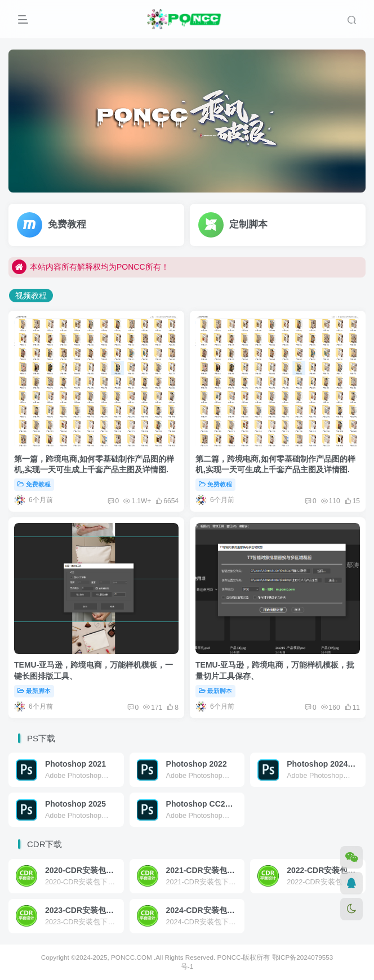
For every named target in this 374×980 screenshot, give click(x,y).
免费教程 (34, 484)
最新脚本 (34, 691)
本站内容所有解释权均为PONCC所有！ (90, 267)
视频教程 (31, 296)
